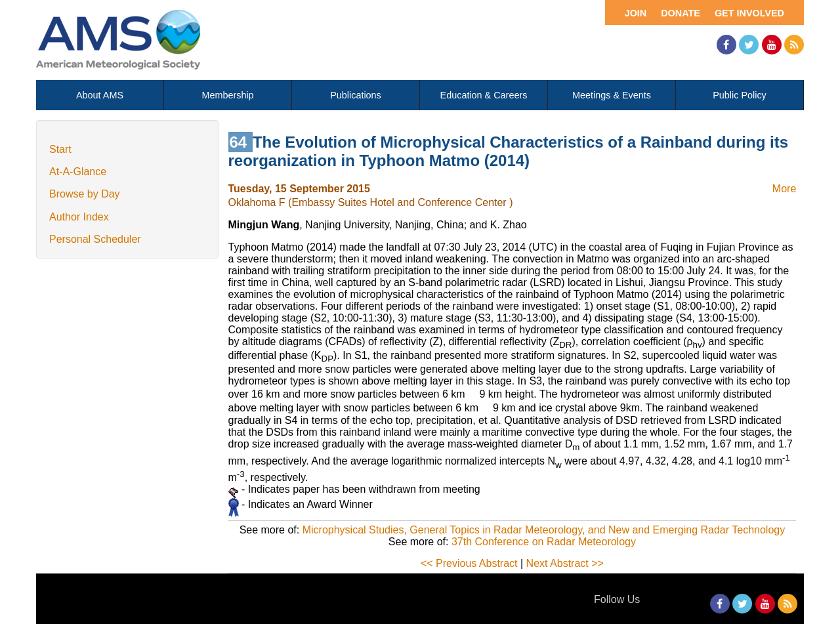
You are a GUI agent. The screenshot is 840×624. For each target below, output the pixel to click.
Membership (227, 95)
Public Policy (740, 95)
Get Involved (749, 13)
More (784, 189)
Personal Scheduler (95, 239)
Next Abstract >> (565, 563)
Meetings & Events (612, 95)
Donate (681, 13)
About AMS (100, 95)
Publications (356, 95)
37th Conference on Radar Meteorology (544, 542)
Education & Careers (484, 95)
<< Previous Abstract (469, 563)
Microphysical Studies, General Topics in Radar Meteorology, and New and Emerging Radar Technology (544, 530)
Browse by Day (85, 194)
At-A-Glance (78, 172)
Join (636, 13)
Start (60, 149)
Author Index (79, 217)
